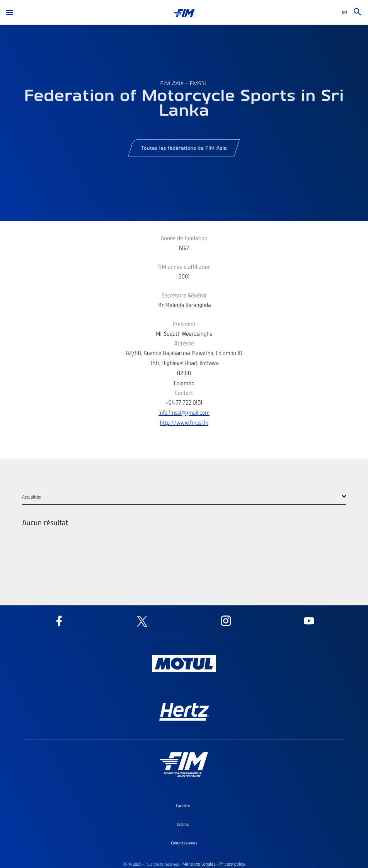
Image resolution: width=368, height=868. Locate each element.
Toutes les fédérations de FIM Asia (184, 150)
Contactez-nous (184, 843)
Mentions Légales (199, 864)
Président (184, 324)
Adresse (184, 343)
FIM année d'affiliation (184, 267)
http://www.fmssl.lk (184, 422)
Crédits (183, 824)
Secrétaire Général (184, 295)
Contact (184, 393)
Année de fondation (184, 238)
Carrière (183, 806)
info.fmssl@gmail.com (184, 412)
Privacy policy (232, 864)
